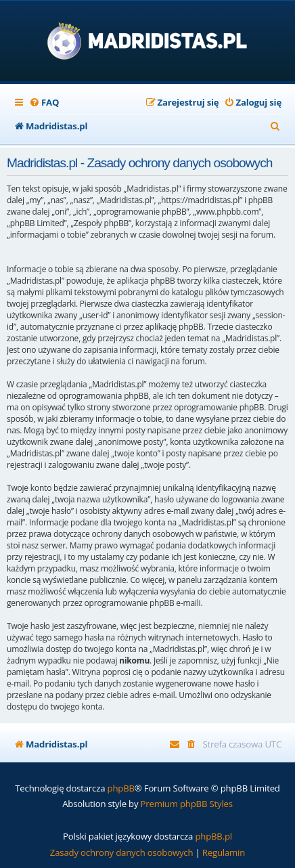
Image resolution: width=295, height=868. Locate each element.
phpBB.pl (213, 836)
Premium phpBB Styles (187, 804)
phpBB (121, 788)
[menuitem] (44, 103)
